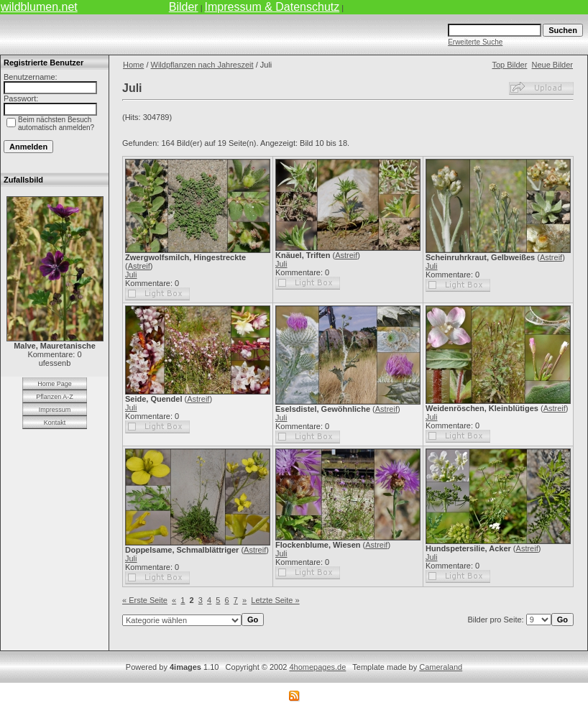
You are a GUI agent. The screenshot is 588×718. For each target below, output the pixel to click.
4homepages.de (317, 667)
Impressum (55, 410)
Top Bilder (509, 65)
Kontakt (55, 423)
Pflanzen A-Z (55, 397)
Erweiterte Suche (475, 42)
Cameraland (441, 667)
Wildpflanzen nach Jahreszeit (202, 65)
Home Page (55, 384)
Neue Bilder (552, 65)
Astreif (139, 266)
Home (133, 65)
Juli (131, 275)
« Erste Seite (145, 600)
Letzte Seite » (275, 600)
